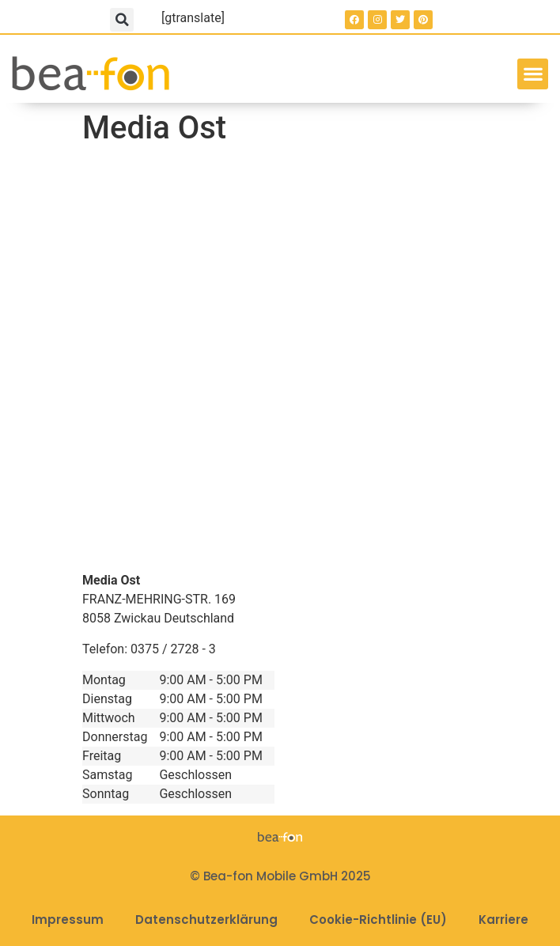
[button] (122, 20)
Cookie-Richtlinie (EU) (378, 920)
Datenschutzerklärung (206, 920)
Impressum (68, 920)
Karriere (503, 920)
